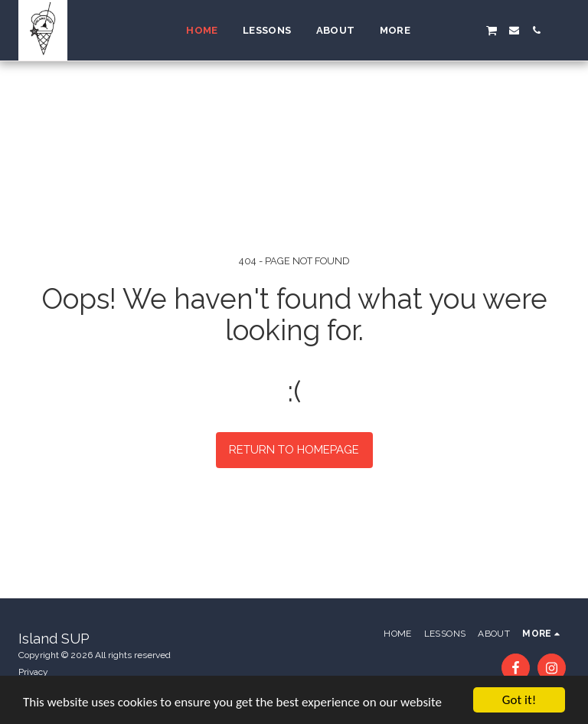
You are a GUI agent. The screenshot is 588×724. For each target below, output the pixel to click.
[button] (447, 30)
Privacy (33, 672)
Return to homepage (294, 450)
